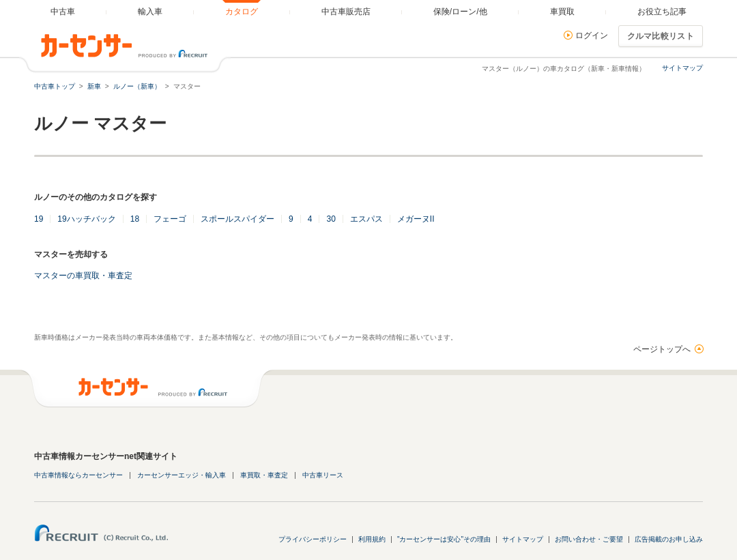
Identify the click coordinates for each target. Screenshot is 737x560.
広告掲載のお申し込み (669, 539)
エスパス (366, 219)
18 (135, 219)
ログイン (592, 35)
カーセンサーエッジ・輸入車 (182, 475)
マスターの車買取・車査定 (83, 276)
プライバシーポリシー (313, 539)
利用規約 (372, 539)
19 (39, 219)
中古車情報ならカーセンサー (78, 475)
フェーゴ (170, 219)
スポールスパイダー (237, 219)
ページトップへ (662, 349)
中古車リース (323, 475)
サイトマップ (682, 68)
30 (331, 219)
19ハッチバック (86, 219)
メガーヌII (416, 219)
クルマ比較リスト (661, 36)
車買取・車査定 (264, 475)
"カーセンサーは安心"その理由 (444, 539)
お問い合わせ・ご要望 (589, 539)
